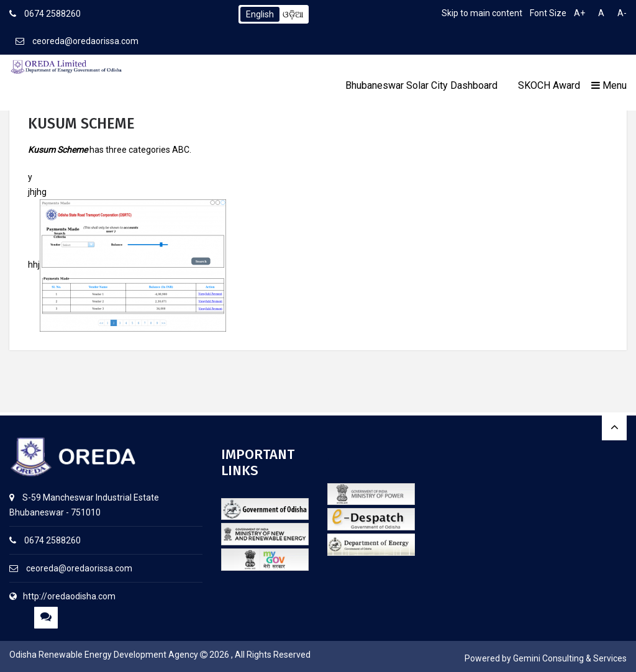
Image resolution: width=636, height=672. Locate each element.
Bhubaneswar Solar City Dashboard (421, 85)
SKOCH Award (549, 85)
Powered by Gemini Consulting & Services (546, 658)
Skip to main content (482, 13)
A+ (579, 13)
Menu (609, 85)
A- (622, 13)
